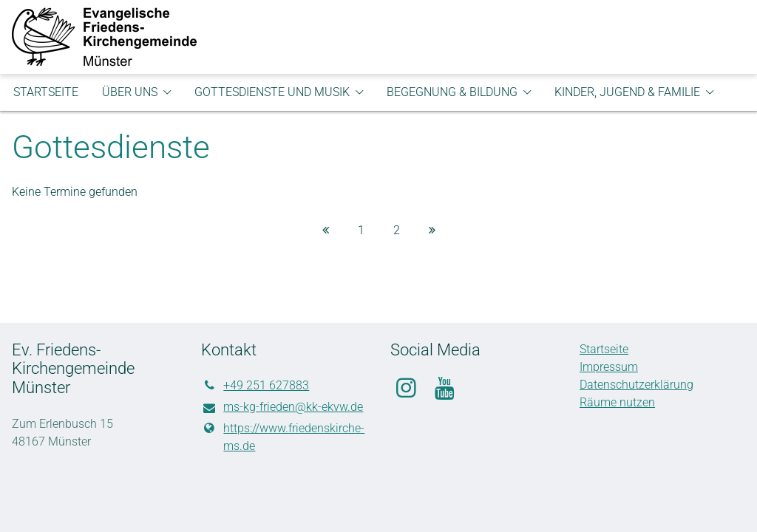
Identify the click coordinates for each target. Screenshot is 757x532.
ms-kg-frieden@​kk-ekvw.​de (282, 408)
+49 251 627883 (255, 386)
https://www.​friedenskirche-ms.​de (283, 437)
